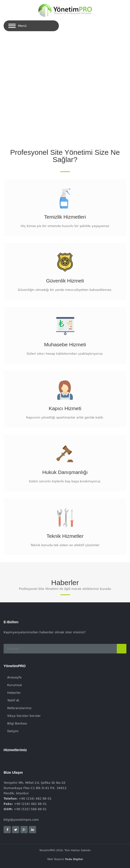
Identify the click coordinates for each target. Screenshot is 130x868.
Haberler (14, 693)
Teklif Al (13, 700)
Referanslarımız (19, 708)
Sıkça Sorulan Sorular (24, 716)
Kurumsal (15, 685)
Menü (22, 26)
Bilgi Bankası (17, 723)
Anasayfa (14, 677)
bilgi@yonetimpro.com (21, 820)
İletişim (13, 731)
